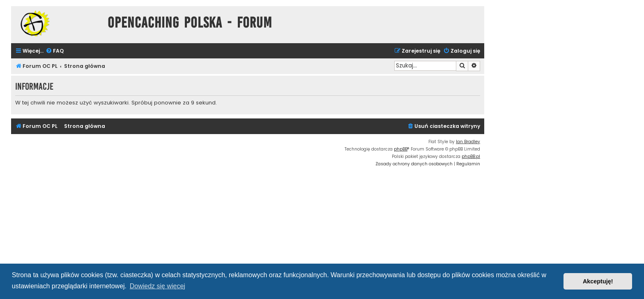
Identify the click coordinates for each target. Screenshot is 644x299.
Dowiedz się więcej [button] (158, 286)
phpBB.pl (471, 156)
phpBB (401, 149)
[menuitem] (55, 51)
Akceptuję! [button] (598, 281)
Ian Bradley (468, 142)
